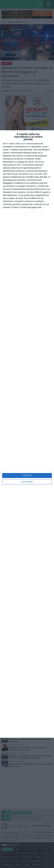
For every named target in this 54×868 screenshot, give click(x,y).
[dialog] (27, 434)
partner (23, 144)
